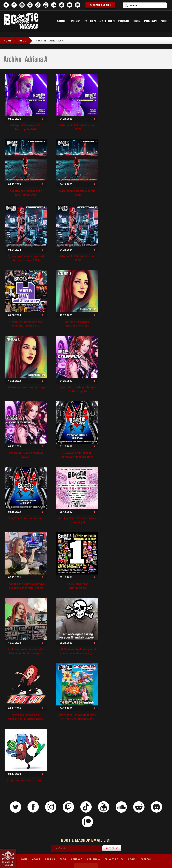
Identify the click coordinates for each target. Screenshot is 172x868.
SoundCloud (54, 5)
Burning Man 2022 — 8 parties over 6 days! (77, 520)
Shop (165, 21)
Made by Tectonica (86, 866)
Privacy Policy (114, 859)
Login (132, 859)
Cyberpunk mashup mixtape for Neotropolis (77, 389)
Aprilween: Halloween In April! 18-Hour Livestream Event (77, 717)
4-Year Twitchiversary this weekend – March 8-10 (26, 324)
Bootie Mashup (21, 21)
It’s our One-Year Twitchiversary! (77, 586)
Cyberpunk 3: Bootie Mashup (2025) (77, 193)
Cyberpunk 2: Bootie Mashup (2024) (77, 258)
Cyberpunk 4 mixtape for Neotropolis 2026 (26, 127)
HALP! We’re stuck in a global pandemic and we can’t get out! (77, 653)
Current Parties (100, 5)
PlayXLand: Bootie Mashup (26, 518)
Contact (151, 21)
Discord (70, 5)
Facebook (14, 5)
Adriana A (93, 859)
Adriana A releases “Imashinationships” (77, 324)
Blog (137, 21)
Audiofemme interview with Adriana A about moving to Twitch (26, 653)
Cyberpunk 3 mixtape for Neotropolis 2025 (26, 193)
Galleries (107, 21)
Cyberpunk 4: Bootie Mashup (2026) (77, 127)
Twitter (6, 5)
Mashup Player (8, 864)
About (62, 21)
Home (8, 41)
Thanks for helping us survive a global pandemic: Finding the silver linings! (26, 588)
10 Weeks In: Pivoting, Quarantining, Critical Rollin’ (26, 717)
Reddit (62, 5)
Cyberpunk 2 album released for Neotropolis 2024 (26, 258)
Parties (90, 21)
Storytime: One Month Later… (26, 780)
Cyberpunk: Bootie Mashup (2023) (26, 455)
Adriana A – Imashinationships (26, 387)
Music (75, 21)
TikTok (38, 5)
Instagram (22, 5)
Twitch (30, 5)
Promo (124, 21)
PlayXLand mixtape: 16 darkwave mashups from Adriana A (77, 457)
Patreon (78, 5)
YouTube (46, 5)
